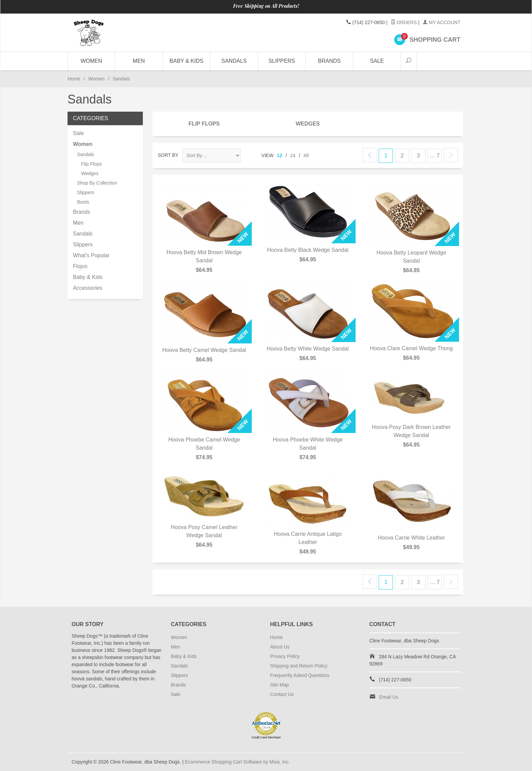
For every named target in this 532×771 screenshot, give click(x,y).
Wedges (308, 124)
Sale (377, 61)
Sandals (234, 61)
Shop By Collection (97, 183)
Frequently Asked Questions (300, 675)
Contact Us (282, 694)
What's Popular (91, 255)
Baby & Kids (186, 61)
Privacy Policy (285, 656)
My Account (442, 22)
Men (139, 61)
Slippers (282, 61)
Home (74, 79)
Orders (404, 22)
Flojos (80, 266)
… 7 (434, 156)
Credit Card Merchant (266, 737)
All (306, 155)
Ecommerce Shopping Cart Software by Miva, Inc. (237, 762)
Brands (329, 61)
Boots (83, 202)
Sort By (168, 155)
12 (280, 155)
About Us (280, 647)
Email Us (389, 697)
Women (91, 61)
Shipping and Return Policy (299, 666)
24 (293, 155)
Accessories (88, 288)
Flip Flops (204, 124)
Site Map (279, 685)
